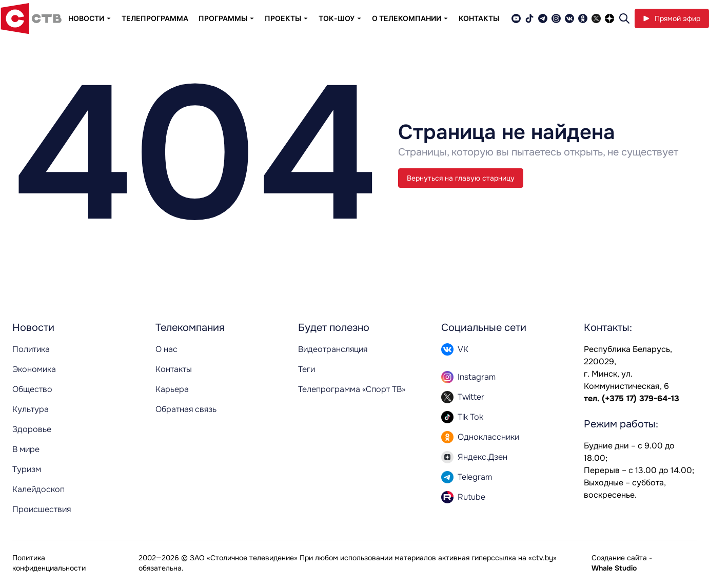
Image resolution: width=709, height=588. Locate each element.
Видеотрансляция (333, 349)
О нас (166, 349)
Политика (31, 349)
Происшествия (42, 509)
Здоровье (32, 429)
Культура (31, 409)
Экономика (34, 369)
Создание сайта (619, 558)
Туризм (27, 469)
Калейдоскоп (38, 489)
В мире (26, 449)
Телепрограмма (155, 18)
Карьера (172, 389)
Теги (307, 369)
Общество (32, 389)
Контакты (479, 18)
